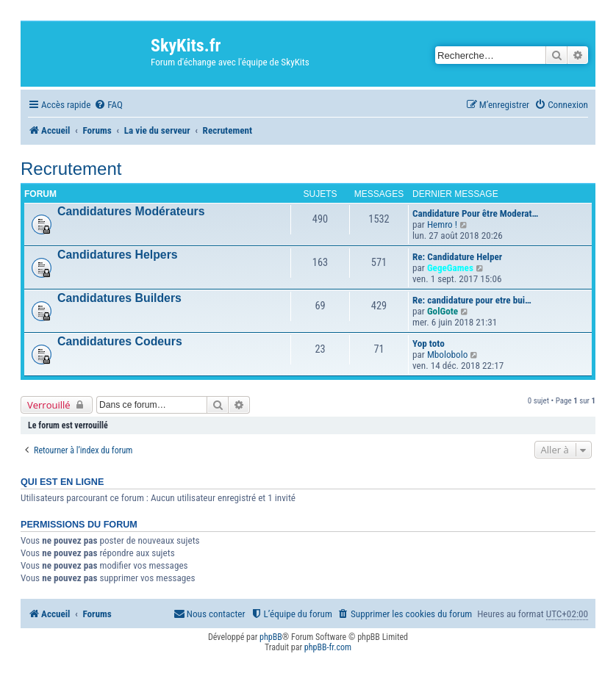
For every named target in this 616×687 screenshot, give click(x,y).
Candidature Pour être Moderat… (475, 213)
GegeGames (450, 268)
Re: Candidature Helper (457, 257)
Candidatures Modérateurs (131, 211)
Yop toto (429, 343)
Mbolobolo (448, 355)
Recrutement (71, 169)
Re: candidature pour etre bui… (472, 300)
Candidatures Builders (119, 298)
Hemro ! (442, 224)
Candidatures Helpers (118, 255)
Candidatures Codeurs (120, 341)
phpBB (271, 637)
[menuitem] (108, 105)
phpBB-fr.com (328, 647)
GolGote (443, 311)
